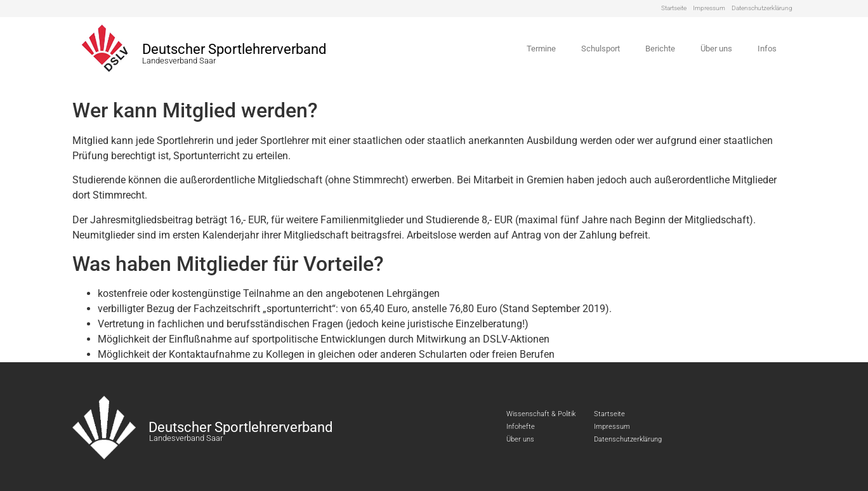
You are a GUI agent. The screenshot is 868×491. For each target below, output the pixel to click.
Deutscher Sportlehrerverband (234, 49)
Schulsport (601, 49)
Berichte (660, 49)
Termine (541, 49)
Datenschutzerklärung (762, 8)
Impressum (709, 8)
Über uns (716, 49)
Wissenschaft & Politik (541, 414)
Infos (767, 49)
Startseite (674, 8)
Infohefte (521, 427)
